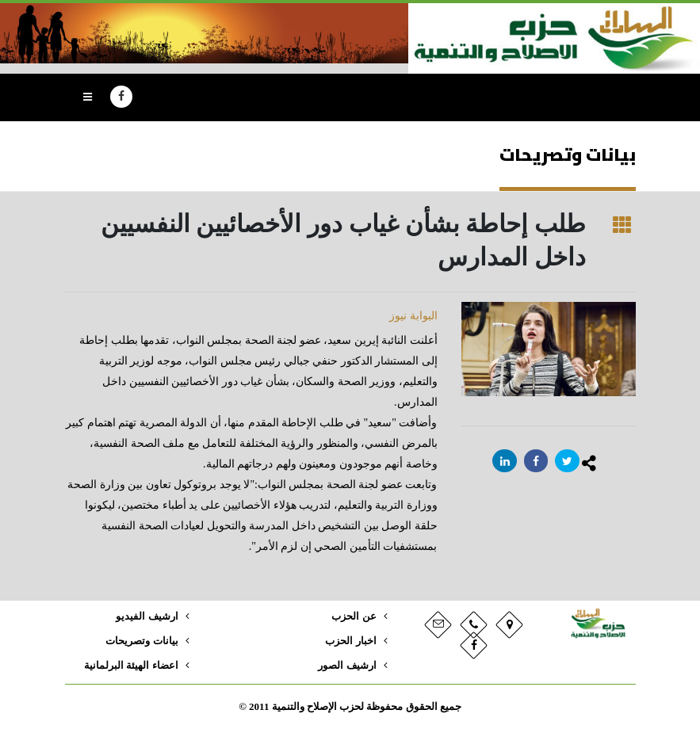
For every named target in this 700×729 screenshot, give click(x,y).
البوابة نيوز (413, 316)
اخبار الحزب (350, 641)
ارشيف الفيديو (147, 616)
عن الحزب (354, 616)
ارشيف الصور (347, 666)
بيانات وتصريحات (142, 641)
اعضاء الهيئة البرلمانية (131, 666)
